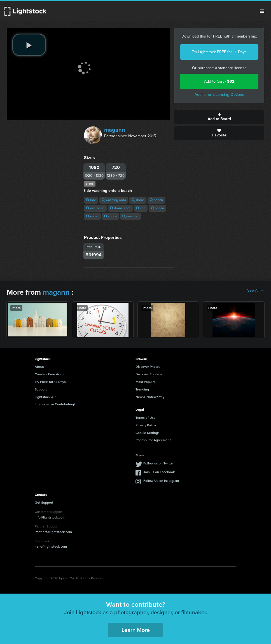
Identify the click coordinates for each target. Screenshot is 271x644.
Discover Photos (148, 367)
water (92, 216)
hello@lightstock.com (51, 547)
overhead (95, 208)
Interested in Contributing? (55, 404)
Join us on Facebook (159, 472)
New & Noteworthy (150, 397)
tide (91, 200)
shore (138, 200)
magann (115, 130)
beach (156, 200)
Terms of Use (146, 418)
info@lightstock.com (50, 517)
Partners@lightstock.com (53, 532)
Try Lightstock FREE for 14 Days (219, 52)
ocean (157, 208)
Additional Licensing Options (219, 95)
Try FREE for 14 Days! (51, 382)
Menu (262, 11)
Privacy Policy (146, 425)
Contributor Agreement (153, 440)
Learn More (136, 630)
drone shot (120, 208)
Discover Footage (149, 374)
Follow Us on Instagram (161, 481)
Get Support (44, 503)
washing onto (114, 200)
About (39, 367)
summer (130, 216)
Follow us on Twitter (159, 463)
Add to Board (219, 117)
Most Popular (145, 382)
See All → (256, 290)
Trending (142, 389)
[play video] (29, 45)
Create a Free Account (52, 374)
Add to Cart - (219, 81)
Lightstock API (45, 397)
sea (141, 208)
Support (41, 389)
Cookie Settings (148, 433)
